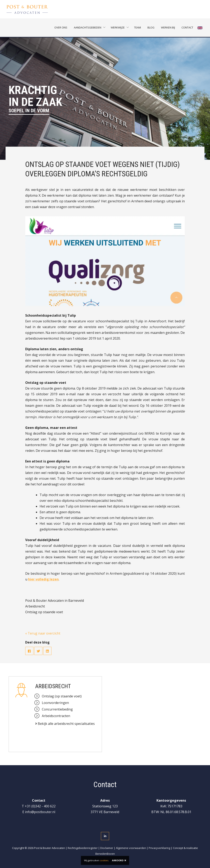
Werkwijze (118, 28)
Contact (187, 28)
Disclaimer (107, 848)
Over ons (61, 28)
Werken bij (168, 28)
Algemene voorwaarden (131, 848)
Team (138, 28)
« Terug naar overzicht (43, 633)
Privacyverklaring (159, 848)
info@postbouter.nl (40, 812)
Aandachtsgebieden (88, 28)
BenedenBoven (105, 854)
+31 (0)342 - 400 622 (40, 806)
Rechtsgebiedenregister (83, 848)
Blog (151, 28)
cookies (104, 860)
